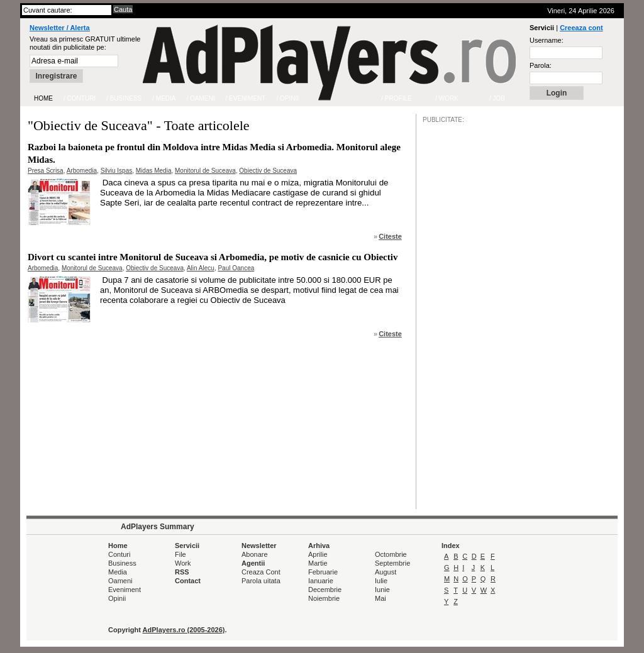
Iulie (381, 581)
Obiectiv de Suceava (268, 171)
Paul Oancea (236, 268)
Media (118, 572)
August (386, 572)
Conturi (119, 554)
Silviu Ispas (117, 171)
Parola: (541, 65)
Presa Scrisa (46, 171)
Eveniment (125, 590)
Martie (318, 563)
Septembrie (392, 563)
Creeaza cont (581, 28)
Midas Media (154, 171)
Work (183, 563)
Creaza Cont (261, 572)
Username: (547, 40)
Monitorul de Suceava (205, 171)
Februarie (323, 572)
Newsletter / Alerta (60, 28)
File (180, 554)
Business (122, 563)
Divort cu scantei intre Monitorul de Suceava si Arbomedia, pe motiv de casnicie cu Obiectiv (213, 257)
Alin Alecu (201, 268)
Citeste (390, 236)
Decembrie (325, 590)
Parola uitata (261, 581)
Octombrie (391, 554)
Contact (188, 581)
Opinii (117, 598)
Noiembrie (324, 598)
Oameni (120, 581)
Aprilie (318, 554)
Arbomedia (82, 171)
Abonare (255, 554)
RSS (182, 572)
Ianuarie (321, 581)
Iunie (382, 590)
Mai (380, 598)
